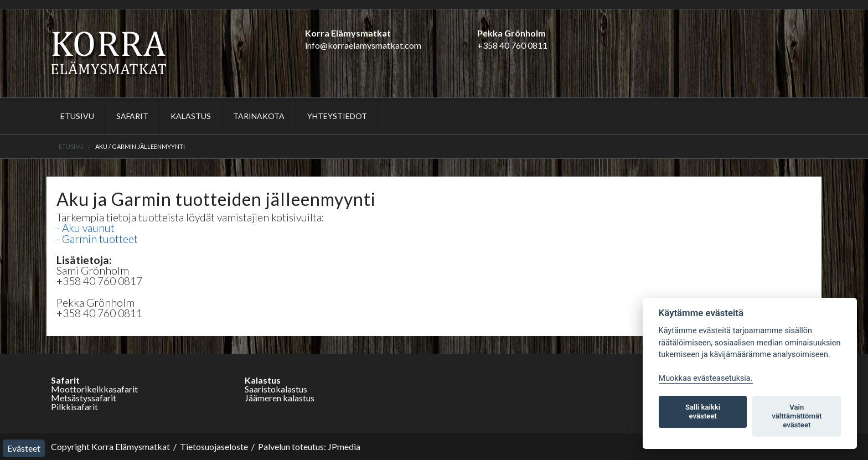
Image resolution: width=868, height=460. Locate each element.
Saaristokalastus (276, 389)
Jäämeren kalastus (280, 398)
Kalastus (191, 116)
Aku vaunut (88, 228)
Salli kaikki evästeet (703, 412)
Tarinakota (259, 116)
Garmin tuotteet (100, 239)
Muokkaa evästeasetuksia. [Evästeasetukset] (706, 378)
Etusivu (77, 116)
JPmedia (344, 446)
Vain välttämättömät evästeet (797, 416)
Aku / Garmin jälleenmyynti (140, 146)
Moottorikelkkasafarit (94, 389)
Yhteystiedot (337, 116)
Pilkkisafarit (74, 407)
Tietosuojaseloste (214, 446)
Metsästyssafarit (84, 398)
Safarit (132, 116)
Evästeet (24, 448)
